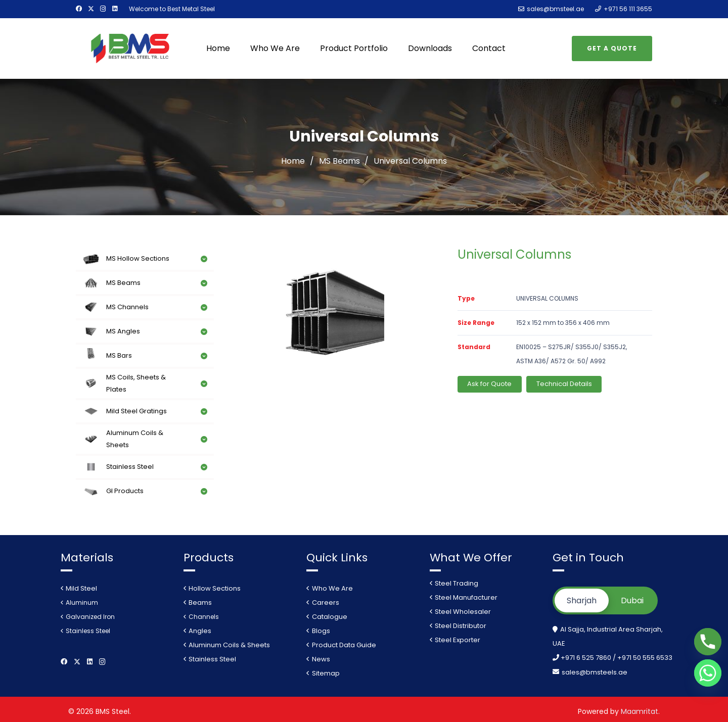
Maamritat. (640, 711)
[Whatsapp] (708, 673)
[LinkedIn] (115, 9)
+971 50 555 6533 (645, 658)
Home (293, 161)
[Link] (130, 49)
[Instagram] (103, 9)
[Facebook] (79, 9)
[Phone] (708, 642)
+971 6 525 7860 (587, 658)
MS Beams (339, 161)
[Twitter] (91, 9)
